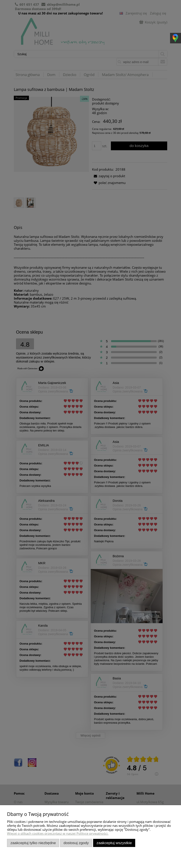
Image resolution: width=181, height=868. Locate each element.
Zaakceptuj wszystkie (114, 843)
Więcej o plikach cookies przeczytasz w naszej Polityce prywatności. (58, 833)
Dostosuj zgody (76, 843)
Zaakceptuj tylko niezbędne (33, 843)
